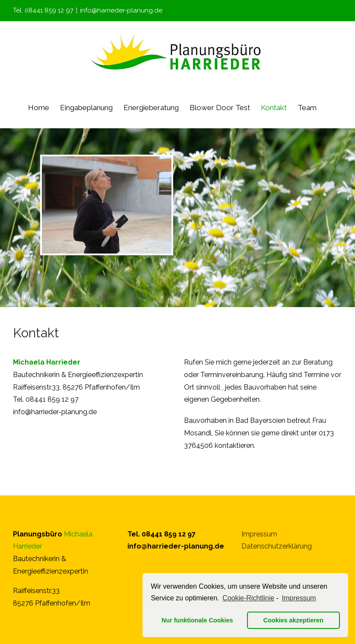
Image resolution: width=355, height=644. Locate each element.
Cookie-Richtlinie (248, 598)
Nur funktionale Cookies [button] (197, 620)
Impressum (259, 534)
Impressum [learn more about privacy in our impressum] (299, 598)
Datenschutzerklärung (277, 546)
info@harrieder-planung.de (121, 10)
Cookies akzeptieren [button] (293, 620)
